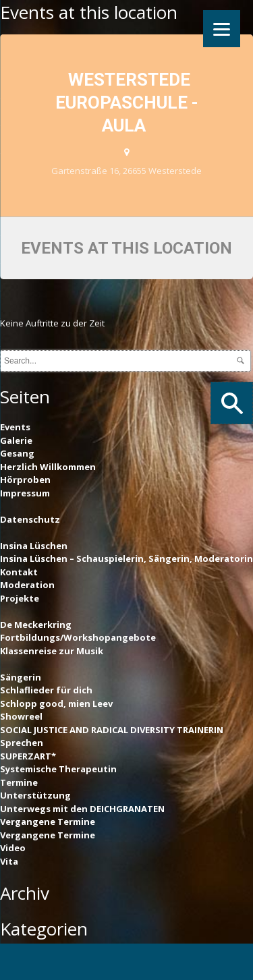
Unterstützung (35, 795)
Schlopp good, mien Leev (56, 703)
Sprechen (22, 743)
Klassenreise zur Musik (52, 651)
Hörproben (25, 480)
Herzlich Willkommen (48, 467)
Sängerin (21, 677)
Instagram (150, 963)
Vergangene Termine (48, 822)
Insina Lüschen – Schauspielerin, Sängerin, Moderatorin (126, 558)
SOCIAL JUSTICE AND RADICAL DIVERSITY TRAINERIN (112, 730)
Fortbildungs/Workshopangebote (78, 637)
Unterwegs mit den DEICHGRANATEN (82, 809)
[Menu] (222, 29)
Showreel (21, 716)
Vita (9, 861)
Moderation (27, 585)
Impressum (25, 493)
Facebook (30, 963)
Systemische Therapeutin (58, 769)
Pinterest (90, 963)
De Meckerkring (36, 625)
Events (15, 427)
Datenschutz (30, 519)
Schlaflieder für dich (46, 690)
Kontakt (19, 572)
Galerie (16, 440)
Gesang (17, 453)
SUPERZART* (28, 756)
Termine (19, 782)
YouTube (210, 963)
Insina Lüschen (34, 546)
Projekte (20, 598)
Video (13, 848)
